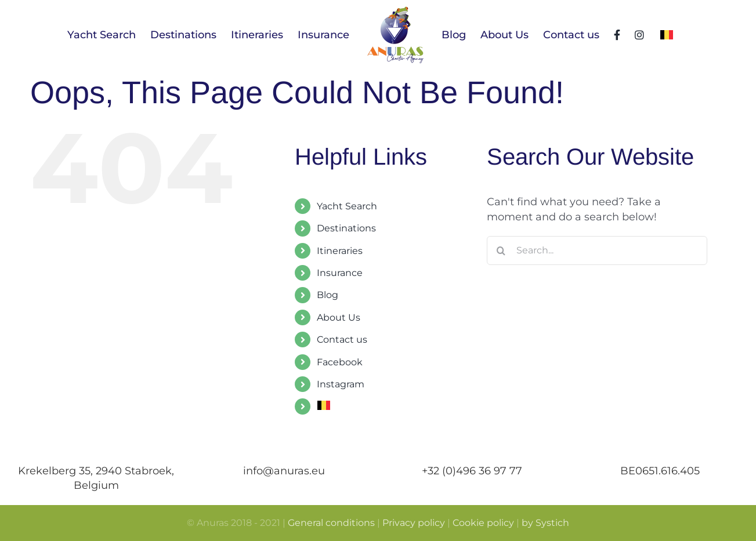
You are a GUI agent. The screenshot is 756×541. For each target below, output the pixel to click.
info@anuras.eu (284, 471)
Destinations (346, 228)
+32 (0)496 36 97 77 (472, 471)
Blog (328, 295)
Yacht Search (347, 206)
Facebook (340, 362)
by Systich (545, 523)
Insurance (340, 273)
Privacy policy (414, 523)
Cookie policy (483, 523)
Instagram (341, 384)
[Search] (501, 250)
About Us (339, 317)
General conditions (331, 523)
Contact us (342, 340)
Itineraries (340, 251)
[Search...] (597, 250)
